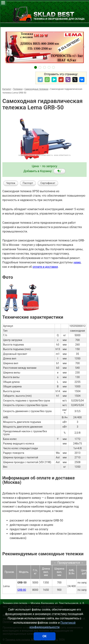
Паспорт (28, 183)
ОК (44, 636)
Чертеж (11, 183)
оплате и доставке (45, 267)
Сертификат (48, 183)
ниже (77, 262)
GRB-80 (22, 590)
